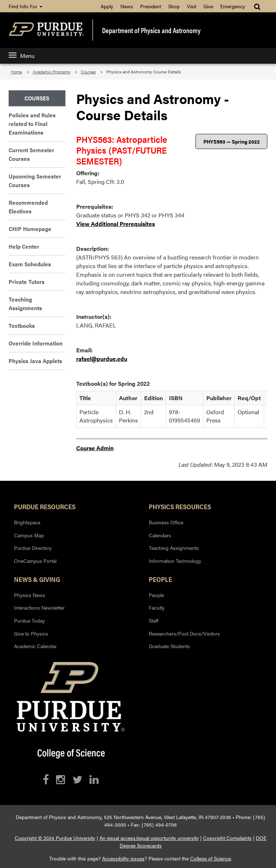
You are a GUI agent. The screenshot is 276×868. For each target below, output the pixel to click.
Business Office (166, 522)
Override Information (36, 343)
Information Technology (175, 561)
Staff (154, 620)
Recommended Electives (28, 207)
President (151, 6)
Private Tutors (27, 282)
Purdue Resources (45, 506)
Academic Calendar (35, 646)
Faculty (157, 607)
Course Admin (95, 448)
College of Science (210, 858)
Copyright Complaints (227, 838)
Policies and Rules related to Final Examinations (32, 124)
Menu (22, 56)
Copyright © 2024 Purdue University (55, 838)
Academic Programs (51, 72)
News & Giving (37, 579)
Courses (88, 72)
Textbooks (22, 325)
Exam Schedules (30, 264)
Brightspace (27, 522)
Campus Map (29, 535)
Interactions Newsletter (39, 607)
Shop (174, 6)
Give (208, 6)
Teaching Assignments (25, 304)
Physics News (30, 595)
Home (16, 72)
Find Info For (26, 6)
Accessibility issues (123, 858)
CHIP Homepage (30, 229)
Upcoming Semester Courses (35, 180)
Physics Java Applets (35, 361)
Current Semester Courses (31, 154)
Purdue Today (29, 620)
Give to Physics (31, 633)
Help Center (24, 246)
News (127, 6)
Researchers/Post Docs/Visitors (184, 633)
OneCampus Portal (35, 561)
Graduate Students (169, 646)
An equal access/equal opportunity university (149, 838)
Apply (107, 6)
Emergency (233, 6)
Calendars (160, 535)
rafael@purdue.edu (102, 359)
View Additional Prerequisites (116, 224)
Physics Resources (180, 506)
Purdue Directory (33, 548)
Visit (192, 6)
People (160, 579)
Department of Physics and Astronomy (151, 30)
